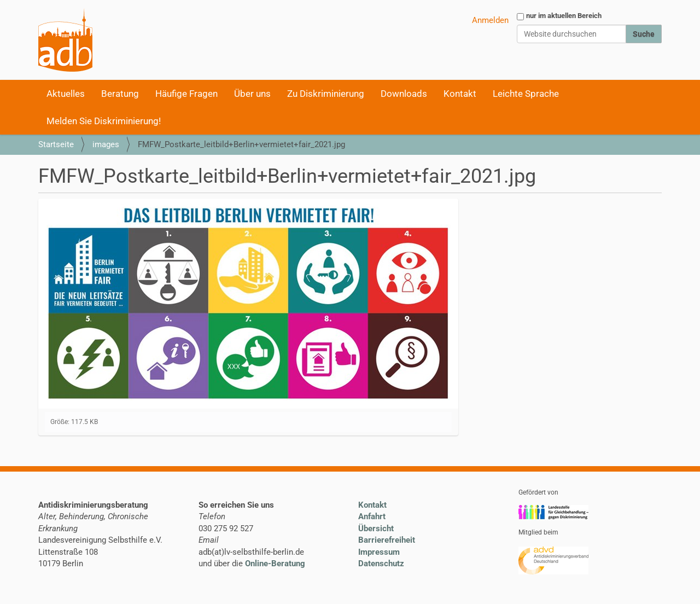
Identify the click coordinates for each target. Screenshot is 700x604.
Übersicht (376, 528)
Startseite (56, 144)
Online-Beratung (275, 564)
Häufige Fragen (186, 94)
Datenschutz (381, 564)
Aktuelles (66, 94)
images (106, 144)
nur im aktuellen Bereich (564, 16)
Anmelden (490, 20)
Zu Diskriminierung (326, 94)
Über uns (252, 94)
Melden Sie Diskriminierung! (104, 121)
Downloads (404, 94)
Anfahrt (372, 516)
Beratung (120, 94)
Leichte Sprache (526, 94)
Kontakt (460, 94)
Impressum (379, 552)
